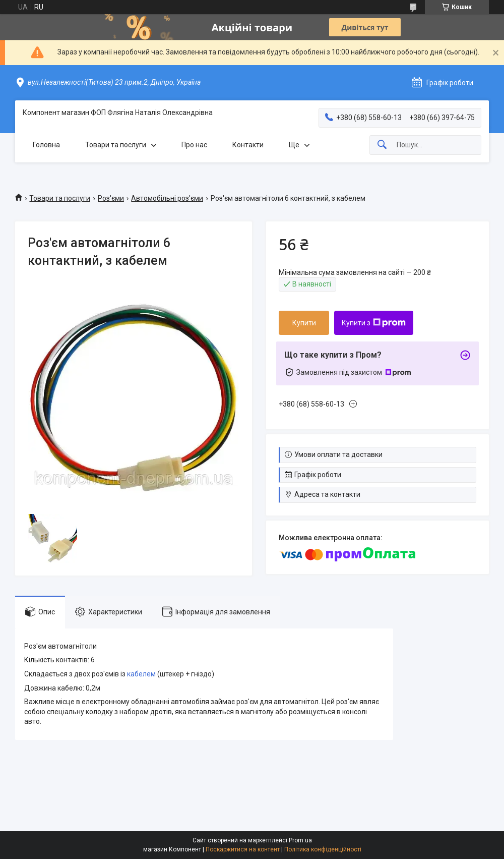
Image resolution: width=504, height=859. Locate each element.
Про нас (194, 145)
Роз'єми (111, 198)
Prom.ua (300, 840)
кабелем (141, 674)
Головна (46, 145)
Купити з (374, 323)
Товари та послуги (116, 145)
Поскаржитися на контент (243, 849)
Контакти (248, 145)
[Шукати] (382, 145)
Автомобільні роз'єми (167, 198)
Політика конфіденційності (323, 849)
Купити (304, 323)
